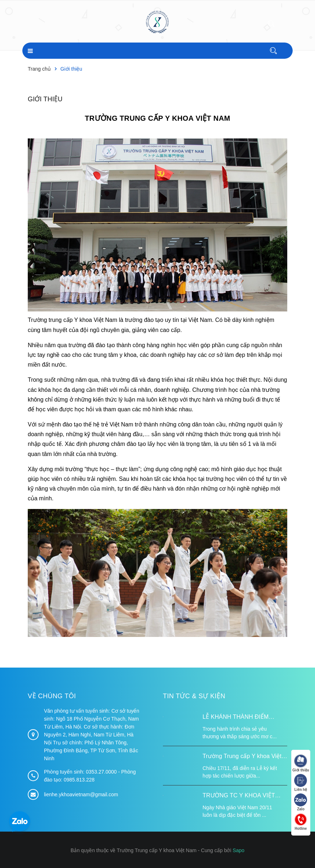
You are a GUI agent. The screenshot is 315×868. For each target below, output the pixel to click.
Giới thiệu (45, 99)
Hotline (301, 822)
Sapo (238, 850)
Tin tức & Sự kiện (194, 696)
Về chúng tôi (52, 696)
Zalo (301, 803)
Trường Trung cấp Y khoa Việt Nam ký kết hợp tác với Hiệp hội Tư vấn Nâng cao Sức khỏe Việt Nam (245, 757)
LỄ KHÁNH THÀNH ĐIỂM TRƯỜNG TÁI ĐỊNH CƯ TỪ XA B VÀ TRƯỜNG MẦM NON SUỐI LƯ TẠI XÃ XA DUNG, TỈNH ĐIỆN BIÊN (243, 718)
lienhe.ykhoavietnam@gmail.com (81, 794)
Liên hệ (301, 783)
